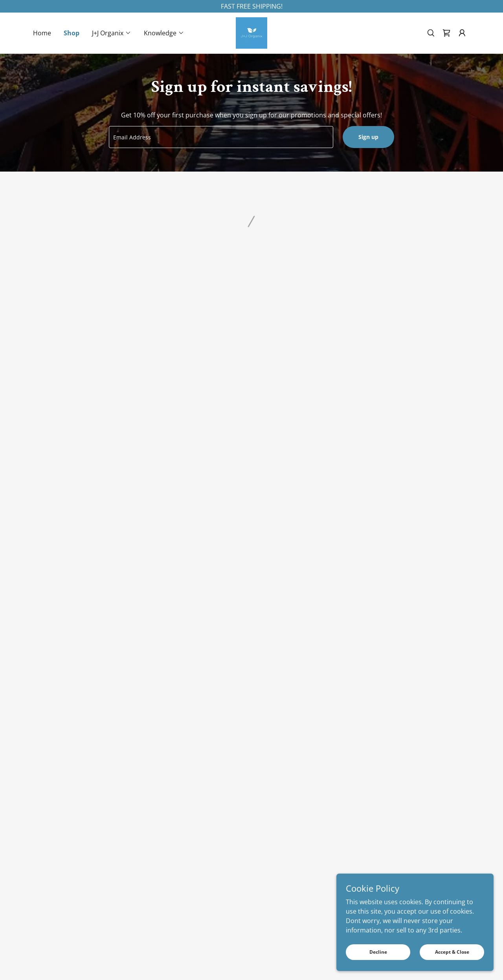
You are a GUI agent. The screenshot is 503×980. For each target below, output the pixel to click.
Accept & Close (452, 952)
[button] (112, 33)
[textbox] (221, 137)
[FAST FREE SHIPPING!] (251, 6)
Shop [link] (72, 33)
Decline (378, 952)
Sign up (368, 137)
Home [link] (42, 33)
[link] (251, 32)
